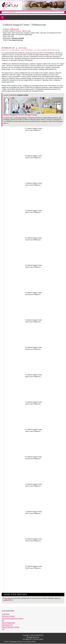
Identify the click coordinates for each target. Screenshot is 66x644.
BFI (3, 621)
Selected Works (27, 50)
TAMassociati (14, 29)
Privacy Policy (31, 642)
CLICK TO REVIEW (16, 95)
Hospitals (5, 50)
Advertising (13, 642)
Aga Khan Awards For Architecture (47, 50)
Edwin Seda (22, 48)
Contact (6, 642)
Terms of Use (22, 642)
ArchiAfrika (6, 614)
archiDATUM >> (8, 600)
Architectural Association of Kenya (13, 618)
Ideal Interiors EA (7, 625)
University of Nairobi (8, 616)
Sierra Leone (26, 31)
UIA (3, 629)
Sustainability (15, 50)
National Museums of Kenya (11, 627)
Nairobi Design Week (8, 623)
